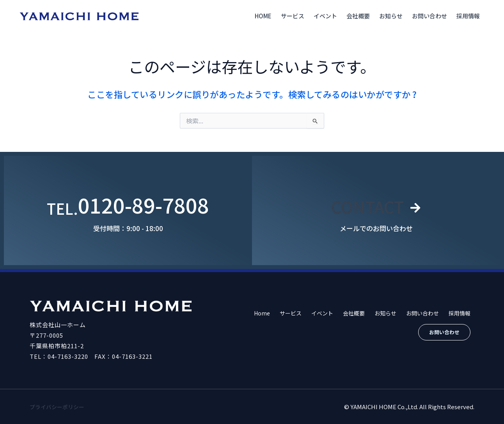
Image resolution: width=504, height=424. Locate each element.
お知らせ (391, 16)
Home (263, 16)
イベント (325, 16)
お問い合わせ (429, 16)
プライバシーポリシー (59, 407)
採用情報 (468, 16)
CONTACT (367, 205)
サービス (293, 16)
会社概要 (358, 16)
